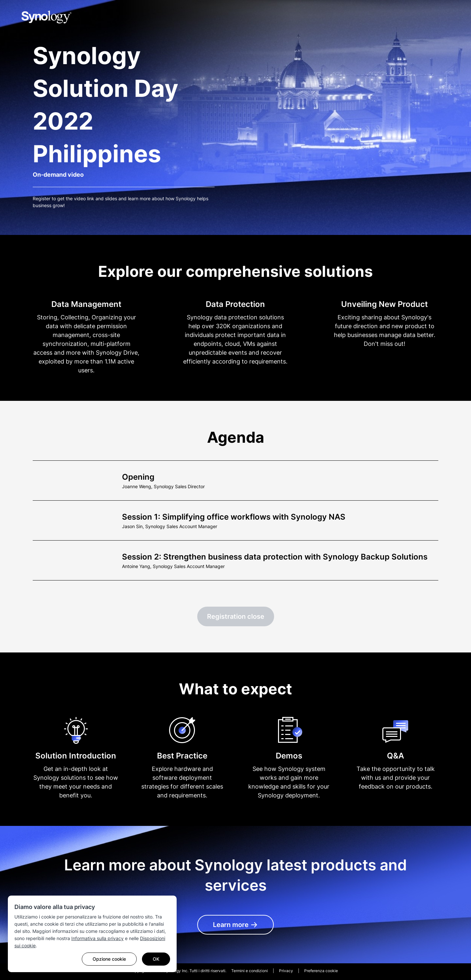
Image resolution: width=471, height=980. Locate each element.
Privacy (286, 971)
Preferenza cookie (321, 971)
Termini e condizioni (250, 971)
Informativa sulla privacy (97, 938)
